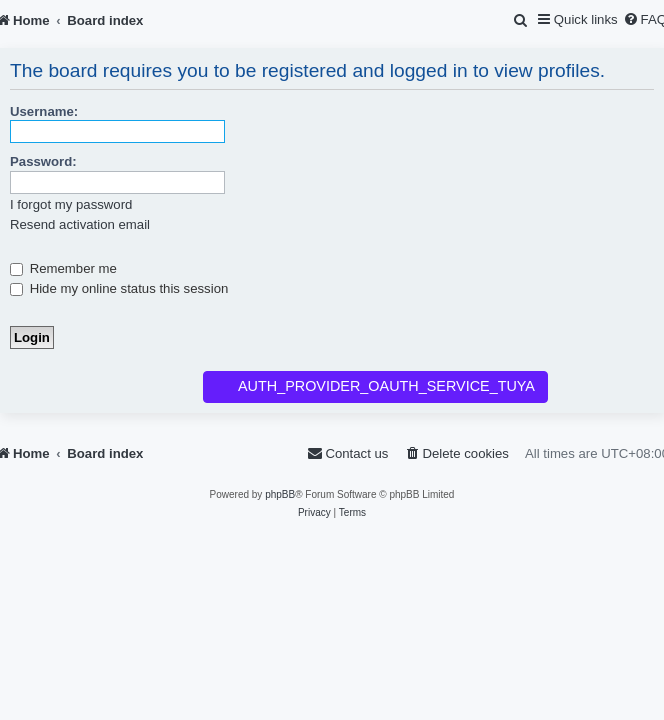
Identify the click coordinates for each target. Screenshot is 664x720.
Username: (44, 111)
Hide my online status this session (119, 288)
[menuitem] (522, 20)
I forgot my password (71, 204)
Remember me (63, 268)
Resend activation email (80, 224)
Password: (43, 161)
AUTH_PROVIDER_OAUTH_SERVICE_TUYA (386, 386)
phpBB (280, 494)
